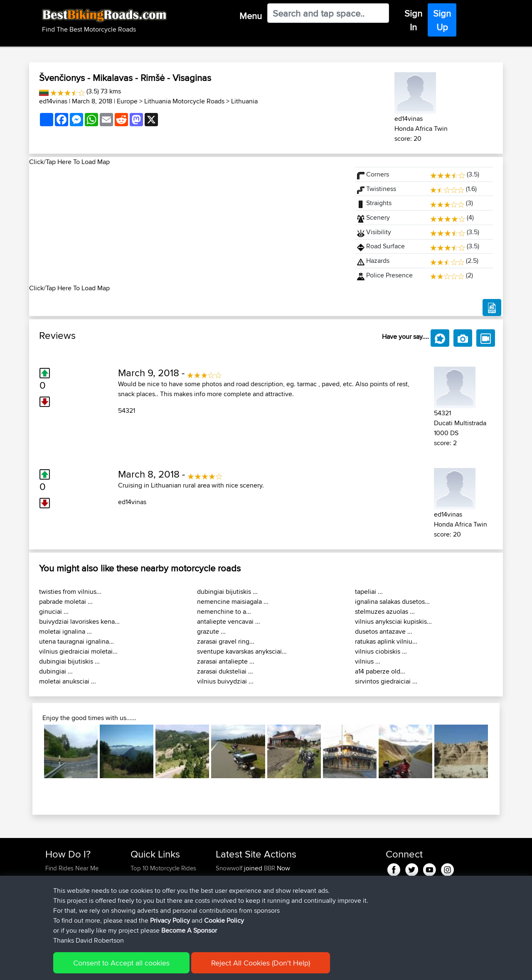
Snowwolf (230, 868)
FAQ (51, 918)
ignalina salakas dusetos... (392, 601)
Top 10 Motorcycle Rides (163, 868)
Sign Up (442, 20)
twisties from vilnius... (70, 592)
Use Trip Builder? (68, 878)
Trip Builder (146, 888)
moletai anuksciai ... (68, 681)
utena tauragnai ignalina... (76, 641)
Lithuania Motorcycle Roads (184, 101)
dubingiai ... (56, 671)
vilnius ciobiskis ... (381, 651)
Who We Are (147, 898)
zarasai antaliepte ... (226, 661)
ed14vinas (53, 101)
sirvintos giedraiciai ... (386, 681)
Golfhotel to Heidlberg (297, 898)
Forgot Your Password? (77, 898)
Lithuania (244, 101)
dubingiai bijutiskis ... (69, 661)
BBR (270, 868)
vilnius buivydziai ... (225, 681)
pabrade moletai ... (66, 601)
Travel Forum (148, 878)
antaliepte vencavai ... (229, 621)
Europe (127, 101)
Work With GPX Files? (74, 888)
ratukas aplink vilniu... (386, 641)
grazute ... (211, 631)
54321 (127, 410)
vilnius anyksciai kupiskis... (393, 621)
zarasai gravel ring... (226, 641)
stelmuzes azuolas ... (385, 611)
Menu (251, 16)
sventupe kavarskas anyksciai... (242, 651)
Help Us (142, 918)
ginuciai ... (54, 611)
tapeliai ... (369, 592)
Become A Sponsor (72, 908)
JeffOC (226, 878)
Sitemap (123, 968)
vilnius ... (368, 661)
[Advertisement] (187, 225)
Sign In (413, 20)
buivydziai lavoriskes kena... (79, 621)
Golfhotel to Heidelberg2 (301, 878)
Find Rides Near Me (72, 868)
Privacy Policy (157, 968)
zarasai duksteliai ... (225, 671)
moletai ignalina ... (65, 631)
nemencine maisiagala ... (233, 601)
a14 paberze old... (380, 671)
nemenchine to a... (224, 611)
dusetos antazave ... (384, 631)
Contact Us (145, 908)
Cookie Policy (198, 968)
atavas (225, 918)
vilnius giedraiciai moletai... (78, 651)
